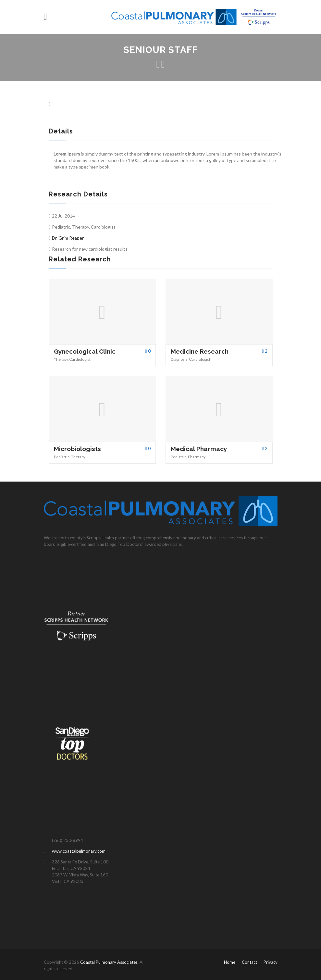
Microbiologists (77, 449)
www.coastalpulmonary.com (79, 851)
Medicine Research (200, 351)
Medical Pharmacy (199, 449)
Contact (249, 962)
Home (230, 962)
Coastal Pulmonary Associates (109, 962)
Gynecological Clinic (85, 351)
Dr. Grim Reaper (68, 238)
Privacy (271, 962)
